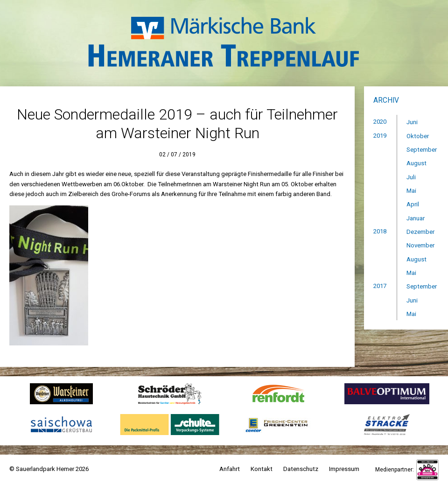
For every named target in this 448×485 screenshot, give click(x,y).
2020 (380, 122)
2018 (380, 231)
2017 (380, 286)
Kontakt (262, 469)
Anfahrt (230, 469)
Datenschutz (301, 469)
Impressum (344, 469)
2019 (380, 136)
